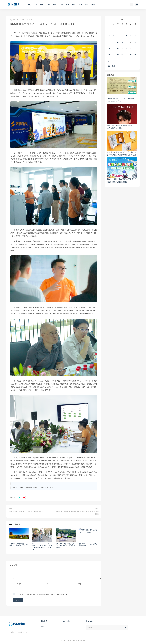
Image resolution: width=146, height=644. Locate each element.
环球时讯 (14, 20)
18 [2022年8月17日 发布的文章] (118, 49)
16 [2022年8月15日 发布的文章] (109, 49)
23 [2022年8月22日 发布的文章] (109, 55)
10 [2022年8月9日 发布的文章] (114, 42)
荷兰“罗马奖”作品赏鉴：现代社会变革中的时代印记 (27, 511)
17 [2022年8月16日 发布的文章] (114, 49)
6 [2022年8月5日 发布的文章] (126, 36)
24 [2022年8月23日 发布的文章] (114, 55)
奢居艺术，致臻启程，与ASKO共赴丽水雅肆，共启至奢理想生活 (65, 546)
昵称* (19, 584)
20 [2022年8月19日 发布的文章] (127, 49)
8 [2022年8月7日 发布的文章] (135, 36)
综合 (22, 20)
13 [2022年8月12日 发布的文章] (127, 42)
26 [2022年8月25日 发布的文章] (122, 55)
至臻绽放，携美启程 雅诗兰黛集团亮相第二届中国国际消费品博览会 (77, 513)
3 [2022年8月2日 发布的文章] (114, 36)
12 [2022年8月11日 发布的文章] (122, 42)
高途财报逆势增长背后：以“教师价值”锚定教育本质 (18, 545)
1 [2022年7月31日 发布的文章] (135, 29)
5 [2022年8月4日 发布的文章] (122, 36)
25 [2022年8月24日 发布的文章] (118, 55)
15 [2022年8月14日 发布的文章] (135, 42)
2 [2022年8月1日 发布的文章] (109, 36)
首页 (42, 626)
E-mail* (50, 584)
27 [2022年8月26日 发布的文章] (127, 55)
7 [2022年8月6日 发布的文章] (131, 36)
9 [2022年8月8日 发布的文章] (109, 42)
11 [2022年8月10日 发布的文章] (118, 42)
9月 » (114, 66)
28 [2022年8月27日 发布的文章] (131, 55)
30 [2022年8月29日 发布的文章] (109, 61)
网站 (79, 584)
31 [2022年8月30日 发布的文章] (114, 61)
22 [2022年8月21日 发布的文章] (135, 49)
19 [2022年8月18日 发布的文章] (122, 49)
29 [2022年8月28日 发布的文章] (135, 55)
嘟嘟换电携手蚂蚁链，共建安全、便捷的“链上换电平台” (36, 487)
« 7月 (109, 66)
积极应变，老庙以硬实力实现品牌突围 (89, 545)
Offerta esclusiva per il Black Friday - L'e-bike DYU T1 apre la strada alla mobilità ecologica (42, 547)
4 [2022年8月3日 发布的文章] (118, 36)
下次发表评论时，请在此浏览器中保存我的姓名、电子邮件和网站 (45, 595)
